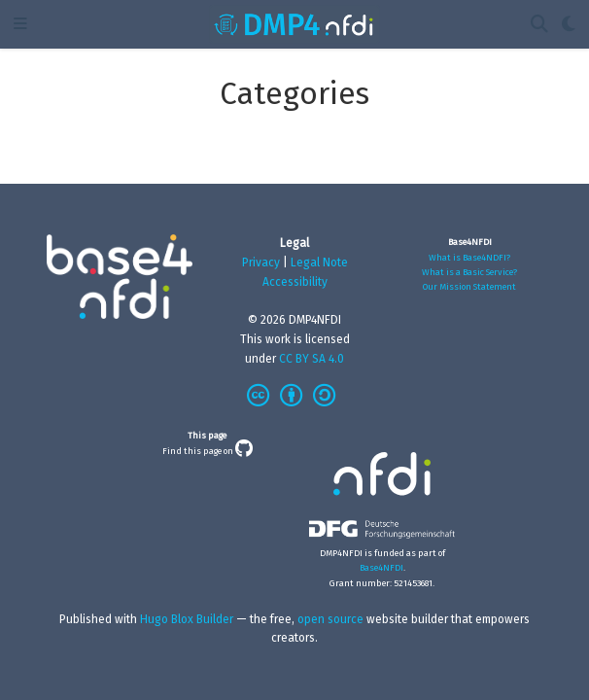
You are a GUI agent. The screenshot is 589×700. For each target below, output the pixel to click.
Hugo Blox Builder (187, 619)
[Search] (539, 25)
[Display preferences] (569, 25)
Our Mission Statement (469, 286)
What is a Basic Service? (469, 272)
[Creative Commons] (295, 398)
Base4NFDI (381, 567)
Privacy (261, 262)
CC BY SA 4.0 (312, 359)
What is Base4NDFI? (469, 257)
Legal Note (319, 262)
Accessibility (295, 282)
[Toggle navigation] (20, 25)
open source (330, 619)
